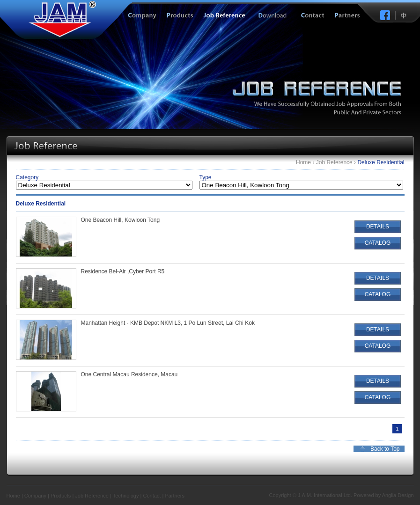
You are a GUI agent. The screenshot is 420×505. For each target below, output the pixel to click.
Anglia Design (398, 495)
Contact (152, 496)
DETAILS (378, 227)
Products (61, 496)
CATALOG (378, 243)
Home (303, 162)
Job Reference (334, 162)
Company (35, 496)
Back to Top (385, 449)
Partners (175, 496)
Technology (126, 496)
